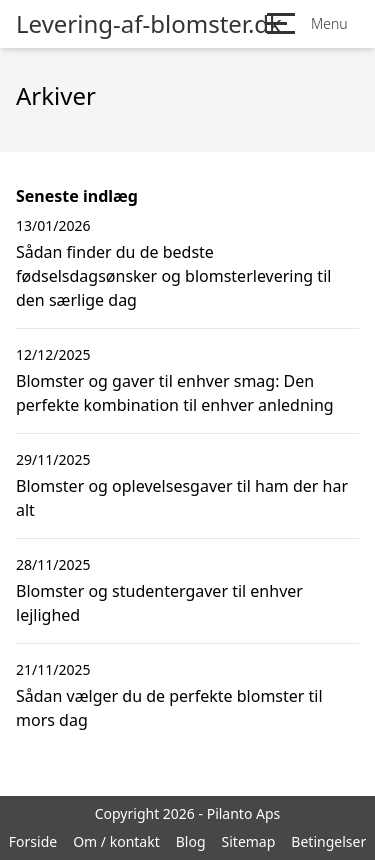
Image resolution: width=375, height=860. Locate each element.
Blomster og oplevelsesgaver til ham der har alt (182, 498)
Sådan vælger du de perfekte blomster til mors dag (169, 708)
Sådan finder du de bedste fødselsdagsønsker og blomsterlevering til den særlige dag (173, 276)
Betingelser (328, 841)
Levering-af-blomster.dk (149, 24)
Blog (191, 841)
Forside (33, 841)
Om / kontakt (116, 841)
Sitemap (249, 841)
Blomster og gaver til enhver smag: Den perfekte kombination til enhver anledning (175, 393)
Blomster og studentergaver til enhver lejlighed (159, 603)
